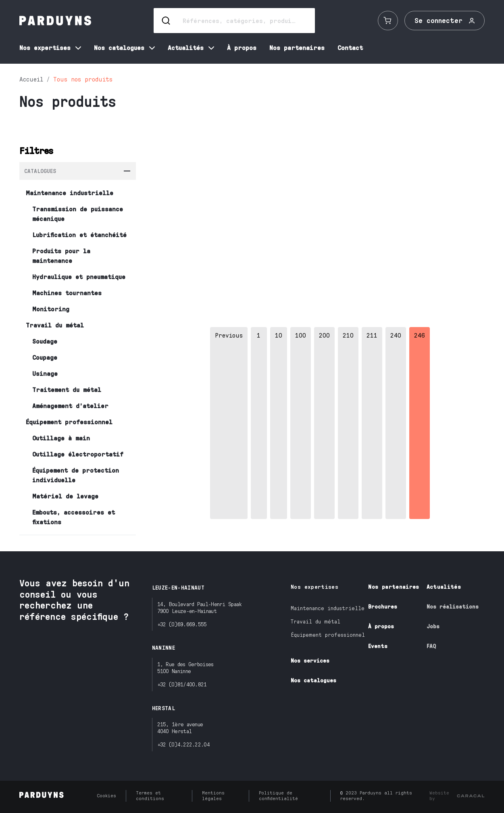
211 (372, 335)
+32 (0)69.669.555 (182, 624)
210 (348, 335)
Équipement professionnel (328, 635)
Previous (229, 335)
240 (396, 335)
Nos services (310, 660)
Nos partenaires (394, 587)
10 (279, 335)
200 (324, 335)
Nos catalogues (313, 680)
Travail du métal (316, 621)
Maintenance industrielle (328, 608)
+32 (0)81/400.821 (182, 684)
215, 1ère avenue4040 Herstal (180, 728)
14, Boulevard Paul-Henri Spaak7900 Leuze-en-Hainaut (200, 607)
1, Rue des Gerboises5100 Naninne (185, 667)
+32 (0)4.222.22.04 (183, 744)
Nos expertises (314, 587)
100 (301, 335)
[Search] (234, 21)
